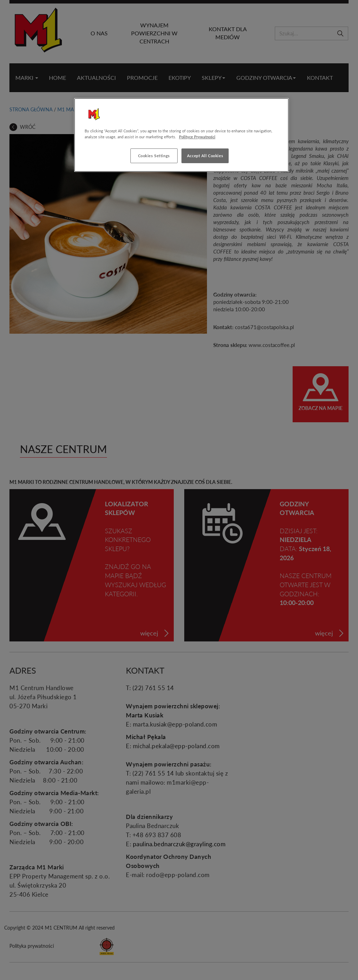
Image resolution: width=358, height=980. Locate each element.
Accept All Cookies (205, 156)
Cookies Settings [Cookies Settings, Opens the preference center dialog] (154, 156)
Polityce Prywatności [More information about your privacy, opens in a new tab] (197, 137)
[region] (181, 135)
